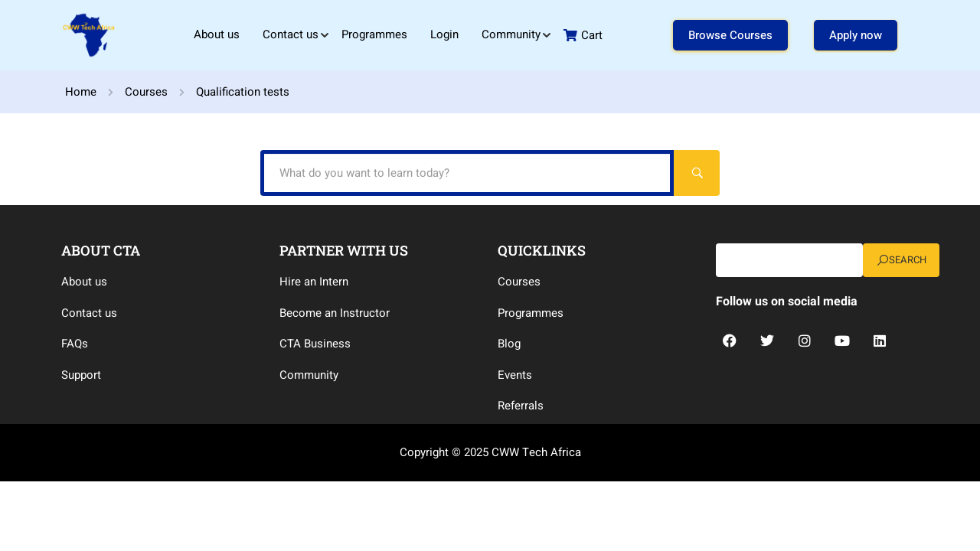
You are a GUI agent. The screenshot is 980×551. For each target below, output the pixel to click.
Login (444, 34)
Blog (509, 344)
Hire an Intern (314, 282)
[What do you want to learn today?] (467, 173)
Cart (583, 35)
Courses (146, 92)
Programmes (374, 34)
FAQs (75, 344)
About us (217, 34)
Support (81, 375)
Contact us (291, 34)
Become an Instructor (335, 313)
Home (81, 92)
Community (511, 34)
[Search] (697, 173)
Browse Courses (730, 35)
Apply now (856, 35)
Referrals (521, 406)
